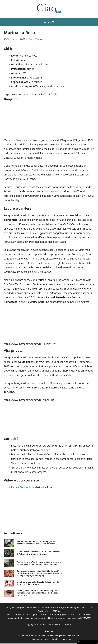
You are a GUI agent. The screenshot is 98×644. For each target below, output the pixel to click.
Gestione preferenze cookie (87, 642)
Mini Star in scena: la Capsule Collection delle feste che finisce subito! (38, 583)
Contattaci (67, 624)
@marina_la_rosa (54, 86)
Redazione (67, 639)
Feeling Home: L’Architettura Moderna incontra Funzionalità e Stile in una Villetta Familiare (39, 563)
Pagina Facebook (21, 487)
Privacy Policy (43, 639)
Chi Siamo (31, 639)
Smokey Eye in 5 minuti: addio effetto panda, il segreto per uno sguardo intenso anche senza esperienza (38, 593)
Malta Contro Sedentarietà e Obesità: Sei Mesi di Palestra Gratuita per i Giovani (38, 553)
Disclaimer (56, 639)
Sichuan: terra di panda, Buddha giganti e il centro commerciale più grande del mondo (37, 543)
